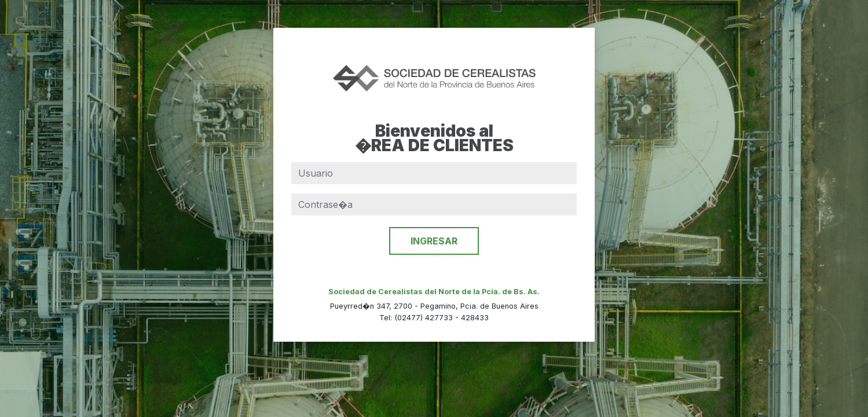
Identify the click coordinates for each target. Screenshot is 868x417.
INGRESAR (434, 241)
